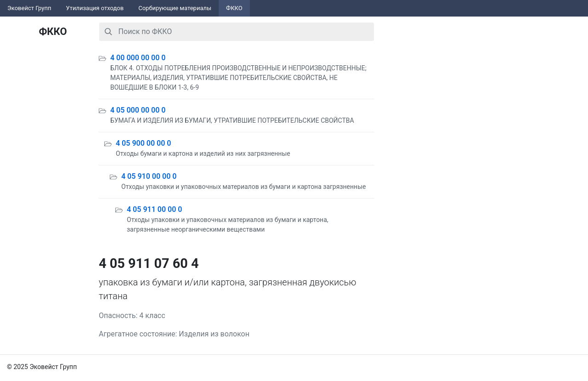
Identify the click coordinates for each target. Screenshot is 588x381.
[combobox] (237, 32)
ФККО (234, 8)
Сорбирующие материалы (175, 8)
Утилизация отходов (95, 8)
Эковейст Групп (29, 8)
